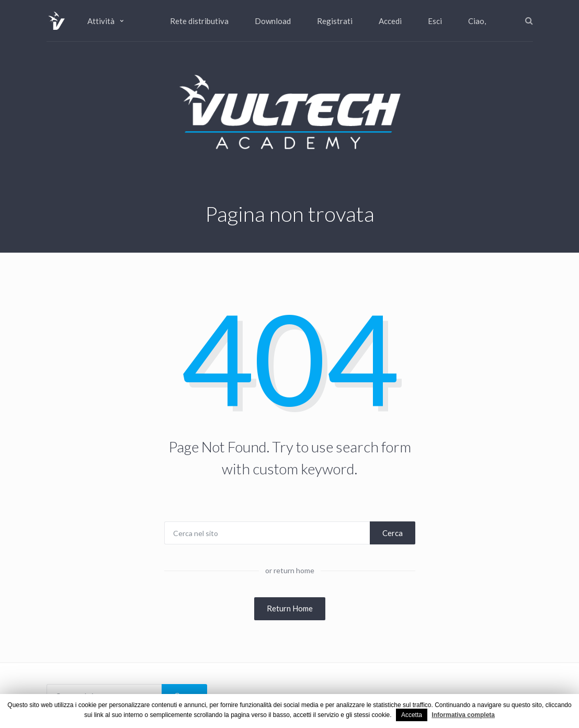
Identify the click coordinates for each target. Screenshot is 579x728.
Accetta (412, 715)
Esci (435, 21)
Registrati (335, 21)
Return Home (290, 608)
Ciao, (477, 21)
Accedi (390, 21)
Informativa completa (463, 715)
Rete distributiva (199, 21)
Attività (101, 21)
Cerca (393, 533)
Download (273, 21)
